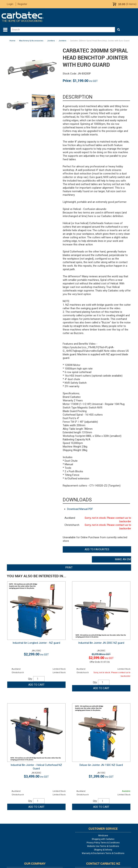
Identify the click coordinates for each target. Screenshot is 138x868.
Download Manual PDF (80, 509)
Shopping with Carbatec (103, 839)
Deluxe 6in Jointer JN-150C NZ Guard (101, 765)
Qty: (30, 679)
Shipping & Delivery (103, 850)
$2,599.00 (101, 658)
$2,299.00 (36, 654)
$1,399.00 (101, 776)
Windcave (103, 836)
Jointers (51, 41)
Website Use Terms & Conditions (103, 846)
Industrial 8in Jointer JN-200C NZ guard (101, 643)
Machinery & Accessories (31, 41)
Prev (9, 106)
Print (69, 567)
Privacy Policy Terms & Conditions (103, 843)
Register (22, 4)
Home (12, 41)
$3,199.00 (101, 654)
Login (10, 4)
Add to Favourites (97, 549)
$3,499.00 (36, 776)
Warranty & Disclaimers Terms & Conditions (103, 853)
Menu (5, 30)
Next (52, 106)
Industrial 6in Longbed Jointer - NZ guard (36, 643)
